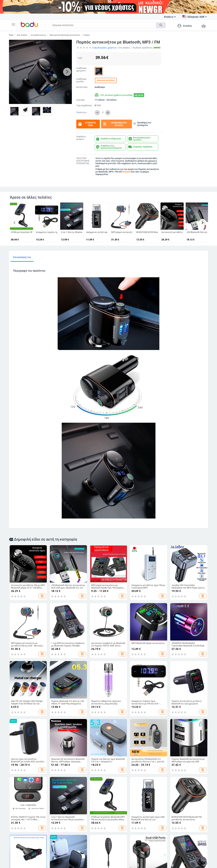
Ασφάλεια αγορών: (81, 138)
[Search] (103, 25)
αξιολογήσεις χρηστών (104, 48)
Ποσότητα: (81, 112)
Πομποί (87, 35)
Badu (11, 35)
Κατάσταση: (82, 87)
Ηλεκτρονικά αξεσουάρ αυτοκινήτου (65, 35)
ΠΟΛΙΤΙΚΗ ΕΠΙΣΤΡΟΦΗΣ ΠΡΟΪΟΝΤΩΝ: (83, 161)
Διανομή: (81, 100)
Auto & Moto (22, 35)
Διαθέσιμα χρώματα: (81, 69)
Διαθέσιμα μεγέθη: (81, 80)
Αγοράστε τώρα (87, 124)
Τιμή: (80, 58)
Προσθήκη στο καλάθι (115, 124)
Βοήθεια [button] (170, 17)
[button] (13, 24)
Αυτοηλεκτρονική (38, 35)
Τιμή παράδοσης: (84, 106)
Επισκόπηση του (22, 257)
